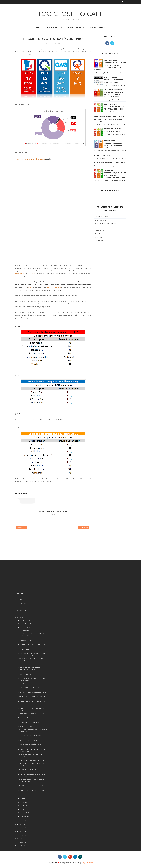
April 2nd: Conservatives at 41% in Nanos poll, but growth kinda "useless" (109, 119)
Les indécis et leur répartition (31, 741)
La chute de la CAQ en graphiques (32, 701)
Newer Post (21, 528)
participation (32, 274)
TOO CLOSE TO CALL (70, 14)
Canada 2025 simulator (54, 28)
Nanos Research (100, 234)
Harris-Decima (100, 230)
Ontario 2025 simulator (76, 28)
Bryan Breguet (22, 493)
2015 (22, 828)
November (25, 624)
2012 (22, 839)
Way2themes (67, 863)
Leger (97, 227)
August (24, 795)
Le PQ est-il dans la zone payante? (32, 760)
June (23, 799)
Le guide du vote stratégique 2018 (32, 644)
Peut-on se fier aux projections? (32, 664)
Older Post (84, 528)
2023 (22, 600)
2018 (22, 617)
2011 (22, 842)
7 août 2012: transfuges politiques (110, 163)
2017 (22, 821)
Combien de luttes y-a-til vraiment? (33, 791)
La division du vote (26, 726)
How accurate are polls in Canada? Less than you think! (114, 80)
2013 (22, 835)
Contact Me (26, 2)
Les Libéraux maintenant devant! (32, 705)
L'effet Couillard (102, 155)
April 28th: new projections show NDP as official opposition (114, 107)
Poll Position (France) (102, 217)
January (25, 816)
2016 (22, 824)
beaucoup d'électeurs (54, 287)
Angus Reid (99, 237)
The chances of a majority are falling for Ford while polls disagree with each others (110, 65)
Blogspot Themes (88, 863)
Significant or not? (97, 28)
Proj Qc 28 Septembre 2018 (25, 159)
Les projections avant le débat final (33, 693)
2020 (22, 610)
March (24, 809)
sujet (30, 287)
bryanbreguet (41, 159)
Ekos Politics (99, 241)
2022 (22, 603)
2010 (22, 846)
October (25, 627)
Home (18, 2)
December (25, 620)
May (23, 802)
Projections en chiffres (28, 684)
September (26, 631)
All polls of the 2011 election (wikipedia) (107, 224)
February (25, 813)
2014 (22, 831)
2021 (22, 607)
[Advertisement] (31, 577)
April (24, 806)
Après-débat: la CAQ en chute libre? (33, 714)
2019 (22, 614)
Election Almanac (101, 220)
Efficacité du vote (26, 717)
